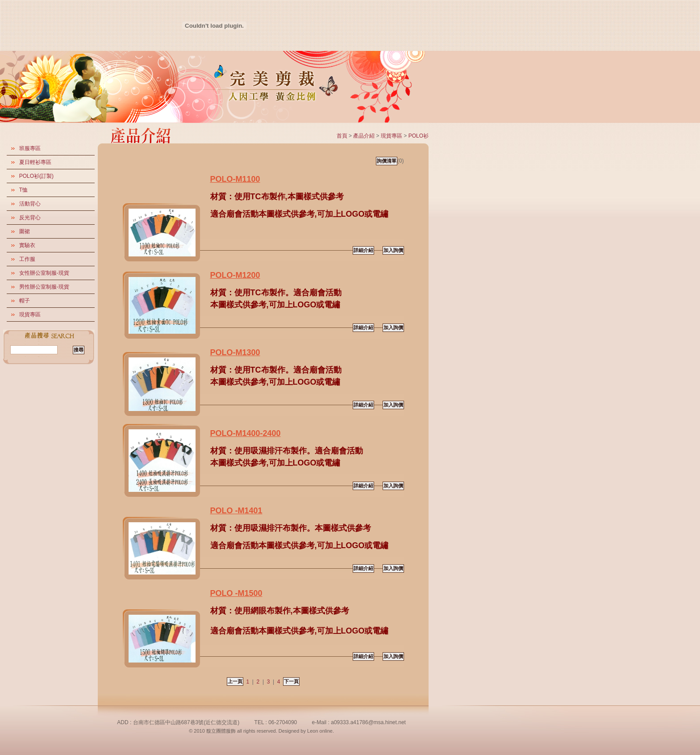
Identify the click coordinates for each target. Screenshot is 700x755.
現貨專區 (30, 315)
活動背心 (30, 204)
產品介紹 (364, 136)
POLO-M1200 (235, 275)
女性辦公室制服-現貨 (44, 273)
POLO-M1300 (235, 352)
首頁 (342, 136)
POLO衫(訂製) (36, 176)
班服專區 (30, 148)
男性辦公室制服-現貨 (44, 287)
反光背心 (30, 218)
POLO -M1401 (236, 511)
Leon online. (321, 731)
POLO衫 (419, 136)
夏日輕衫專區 (35, 162)
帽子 (25, 301)
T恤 (23, 190)
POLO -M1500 (236, 593)
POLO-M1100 (235, 179)
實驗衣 (27, 245)
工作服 (27, 259)
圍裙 (25, 231)
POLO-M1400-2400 (246, 433)
